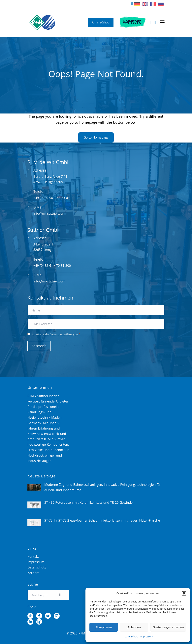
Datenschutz (131, 637)
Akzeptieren (104, 627)
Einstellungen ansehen (168, 627)
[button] (184, 593)
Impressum (147, 637)
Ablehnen (134, 627)
